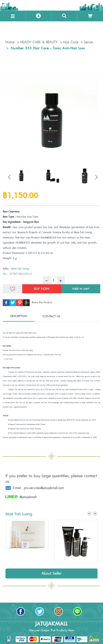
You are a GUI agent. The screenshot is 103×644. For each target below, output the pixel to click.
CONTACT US (51, 316)
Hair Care (71, 42)
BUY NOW (42, 289)
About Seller (52, 573)
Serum (88, 42)
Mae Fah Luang (20, 269)
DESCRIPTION (19, 316)
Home (10, 42)
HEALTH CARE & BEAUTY (39, 42)
